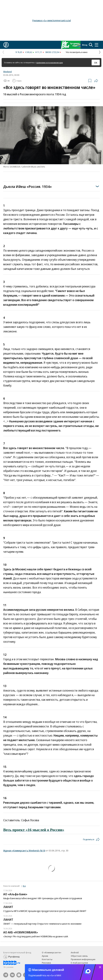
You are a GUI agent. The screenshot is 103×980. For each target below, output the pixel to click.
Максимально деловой (48, 970)
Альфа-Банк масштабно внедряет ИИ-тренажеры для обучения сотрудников (43, 898)
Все (24, 886)
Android (75, 952)
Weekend (7, 72)
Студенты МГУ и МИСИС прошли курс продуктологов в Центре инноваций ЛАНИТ (45, 911)
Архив (45, 956)
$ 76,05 (19, 52)
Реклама (46, 963)
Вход (85, 45)
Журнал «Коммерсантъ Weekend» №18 (24, 850)
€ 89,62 (29, 52)
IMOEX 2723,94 (52, 52)
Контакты (47, 959)
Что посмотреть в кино (77, 52)
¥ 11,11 (39, 52)
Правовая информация (83, 959)
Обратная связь (79, 956)
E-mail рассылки (79, 963)
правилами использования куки (49, 62)
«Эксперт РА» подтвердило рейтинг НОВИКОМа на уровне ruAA (36, 936)
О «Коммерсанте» (52, 952)
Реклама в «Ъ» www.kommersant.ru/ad (52, 20)
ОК (96, 63)
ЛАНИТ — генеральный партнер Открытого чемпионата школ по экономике (42, 924)
